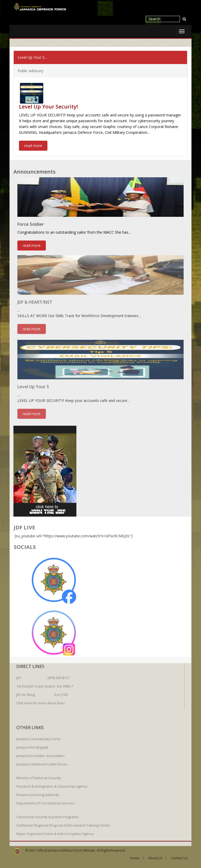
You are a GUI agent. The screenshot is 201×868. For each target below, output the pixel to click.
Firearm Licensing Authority (38, 792)
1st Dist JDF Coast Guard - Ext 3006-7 (45, 684)
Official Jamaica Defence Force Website (66, 848)
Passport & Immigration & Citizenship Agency (52, 784)
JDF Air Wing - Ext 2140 (42, 692)
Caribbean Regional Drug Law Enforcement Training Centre (63, 823)
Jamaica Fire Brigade (32, 745)
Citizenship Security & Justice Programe (47, 814)
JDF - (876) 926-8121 (43, 675)
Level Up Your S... (32, 57)
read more (33, 145)
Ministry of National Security (39, 775)
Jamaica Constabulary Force (38, 736)
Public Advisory (30, 70)
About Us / (157, 856)
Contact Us (179, 856)
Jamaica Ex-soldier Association (40, 753)
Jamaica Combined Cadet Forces (42, 762)
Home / (137, 856)
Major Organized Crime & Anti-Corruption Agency (55, 831)
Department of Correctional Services (45, 801)
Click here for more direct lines (41, 700)
